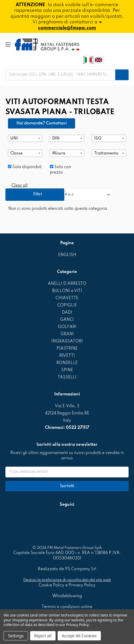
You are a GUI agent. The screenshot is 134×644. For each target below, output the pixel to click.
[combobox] (25, 138)
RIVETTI (67, 356)
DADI (67, 313)
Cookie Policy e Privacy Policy (67, 585)
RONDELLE (67, 363)
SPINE (67, 370)
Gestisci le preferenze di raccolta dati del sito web (67, 580)
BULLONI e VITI (67, 291)
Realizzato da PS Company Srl (67, 569)
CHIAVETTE (67, 298)
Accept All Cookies (79, 636)
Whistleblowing (67, 596)
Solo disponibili (25, 167)
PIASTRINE (67, 349)
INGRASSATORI (67, 341)
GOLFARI (67, 327)
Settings (16, 636)
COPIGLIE (67, 305)
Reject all (43, 636)
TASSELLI (67, 377)
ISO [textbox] (98, 139)
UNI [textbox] (14, 139)
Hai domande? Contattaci (42, 123)
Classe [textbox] (16, 153)
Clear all (20, 186)
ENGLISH (67, 255)
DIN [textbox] (56, 139)
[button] (35, 195)
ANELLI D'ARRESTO (67, 284)
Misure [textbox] (59, 153)
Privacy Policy (77, 625)
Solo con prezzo (60, 170)
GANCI (67, 320)
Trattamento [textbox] (106, 153)
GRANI (67, 334)
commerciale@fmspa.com (67, 28)
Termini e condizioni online (67, 607)
